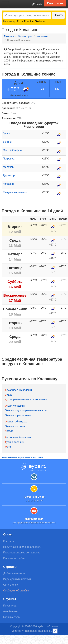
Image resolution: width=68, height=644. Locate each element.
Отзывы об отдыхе (16, 422)
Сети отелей (11, 585)
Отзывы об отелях (16, 426)
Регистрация (55, 3)
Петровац (9, 159)
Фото (8, 447)
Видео (9, 395)
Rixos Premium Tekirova (31, 21)
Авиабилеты (11, 611)
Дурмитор (9, 175)
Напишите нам (34, 519)
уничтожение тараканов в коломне (22, 457)
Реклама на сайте (14, 558)
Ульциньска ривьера (15, 192)
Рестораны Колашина (18, 437)
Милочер (8, 167)
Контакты (9, 541)
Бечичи (7, 142)
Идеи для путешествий (17, 579)
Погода (9, 431)
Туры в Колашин (15, 442)
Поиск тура (10, 606)
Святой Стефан (12, 150)
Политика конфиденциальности (22, 547)
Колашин (42, 36)
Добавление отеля (14, 573)
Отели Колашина (15, 406)
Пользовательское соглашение (22, 553)
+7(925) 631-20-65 (34, 497)
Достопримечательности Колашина (26, 399)
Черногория (25, 36)
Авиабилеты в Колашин (19, 390)
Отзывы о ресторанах (18, 415)
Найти (59, 15)
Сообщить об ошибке (16, 591)
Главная (9, 36)
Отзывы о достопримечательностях (26, 410)
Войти (36, 4)
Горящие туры (12, 617)
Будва (6, 133)
